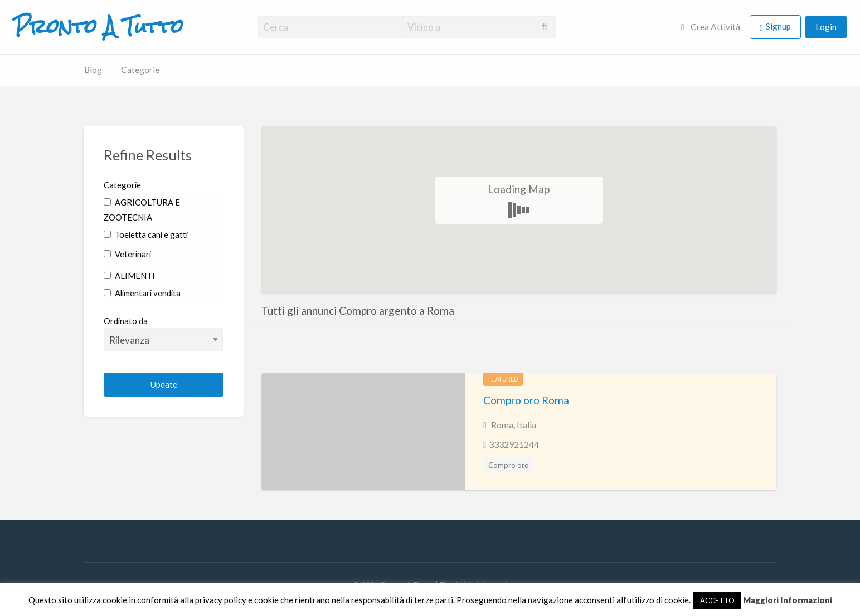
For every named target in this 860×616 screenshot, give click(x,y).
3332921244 (514, 444)
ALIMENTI (129, 276)
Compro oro (509, 465)
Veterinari (127, 254)
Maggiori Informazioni (788, 600)
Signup (778, 26)
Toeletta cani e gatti (146, 234)
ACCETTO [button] (717, 600)
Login (826, 27)
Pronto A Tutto (98, 27)
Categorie (140, 70)
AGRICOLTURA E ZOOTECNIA (142, 210)
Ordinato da (164, 334)
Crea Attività (711, 27)
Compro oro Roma (526, 400)
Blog (93, 70)
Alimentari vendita (142, 293)
